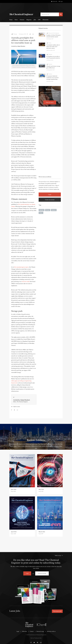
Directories (45, 20)
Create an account (50, 200)
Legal (18, 630)
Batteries (42, 210)
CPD (39, 20)
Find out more (50, 102)
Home (11, 20)
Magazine (29, 20)
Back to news (17, 407)
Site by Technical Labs (36, 636)
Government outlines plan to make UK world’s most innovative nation (53, 47)
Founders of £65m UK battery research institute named (53, 36)
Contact (32, 630)
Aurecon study (26, 281)
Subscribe (54, 1)
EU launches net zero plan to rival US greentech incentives (53, 57)
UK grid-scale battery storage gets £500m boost (53, 67)
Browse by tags (40, 630)
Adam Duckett (25, 400)
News (16, 20)
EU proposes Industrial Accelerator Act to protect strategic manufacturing (53, 78)
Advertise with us (51, 630)
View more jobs (57, 611)
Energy (15, 34)
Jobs (35, 20)
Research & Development (54, 33)
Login (61, 1)
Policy (50, 43)
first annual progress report (21, 267)
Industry (50, 54)
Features (22, 20)
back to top (58, 555)
